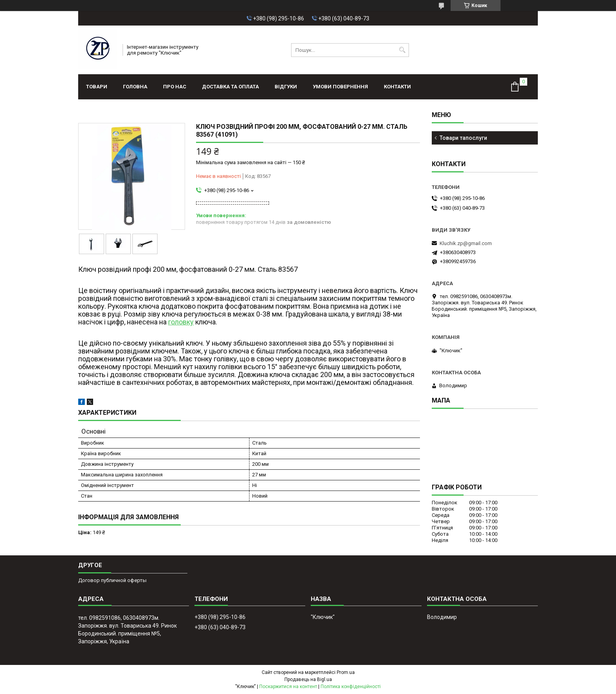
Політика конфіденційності (351, 687)
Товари (97, 87)
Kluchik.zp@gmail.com (466, 243)
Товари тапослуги (463, 138)
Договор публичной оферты (112, 580)
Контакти (397, 87)
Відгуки (286, 87)
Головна (135, 87)
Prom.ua (346, 672)
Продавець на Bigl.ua (308, 679)
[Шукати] (402, 50)
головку (181, 322)
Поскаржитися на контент (288, 687)
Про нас (175, 87)
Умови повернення (340, 87)
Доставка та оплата (230, 87)
